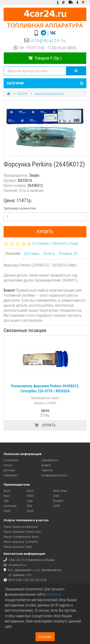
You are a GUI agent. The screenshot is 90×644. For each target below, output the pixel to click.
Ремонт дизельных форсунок (21, 527)
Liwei (30, 501)
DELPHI (23, 94)
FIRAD (30, 496)
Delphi (7, 511)
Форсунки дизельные (49, 94)
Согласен (45, 637)
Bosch (7, 491)
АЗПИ (56, 506)
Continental (10, 506)
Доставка (32, 253)
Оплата (49, 253)
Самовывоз (11, 475)
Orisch (30, 511)
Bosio (7, 496)
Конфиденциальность (54, 475)
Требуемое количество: (20, 208)
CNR (6, 501)
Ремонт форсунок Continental (21, 542)
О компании (11, 460)
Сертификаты (50, 460)
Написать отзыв (65, 243)
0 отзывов (41, 243)
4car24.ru (54, 594)
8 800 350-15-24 (18, 560)
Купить (45, 232)
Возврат (46, 465)
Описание (13, 253)
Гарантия (47, 470)
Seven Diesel (60, 491)
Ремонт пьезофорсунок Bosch (21, 537)
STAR (56, 496)
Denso (30, 491)
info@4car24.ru (48, 40)
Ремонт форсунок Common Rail (22, 532)
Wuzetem (58, 501)
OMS (29, 506)
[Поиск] (76, 71)
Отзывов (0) (68, 253)
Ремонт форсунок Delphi (18, 547)
